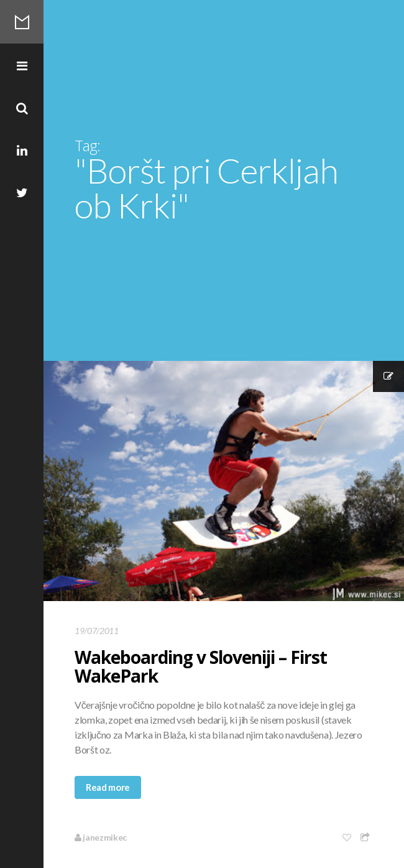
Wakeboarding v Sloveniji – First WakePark (201, 666)
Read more (108, 787)
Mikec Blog (22, 22)
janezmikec (101, 837)
